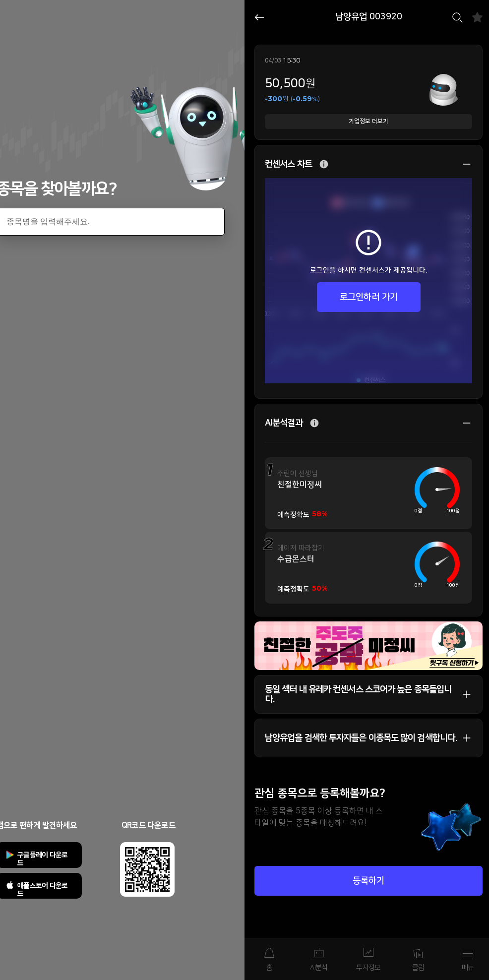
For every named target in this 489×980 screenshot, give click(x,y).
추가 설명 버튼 (324, 164)
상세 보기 (462, 164)
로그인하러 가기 (369, 297)
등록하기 (368, 881)
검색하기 (457, 17)
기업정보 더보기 (368, 121)
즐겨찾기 (477, 17)
